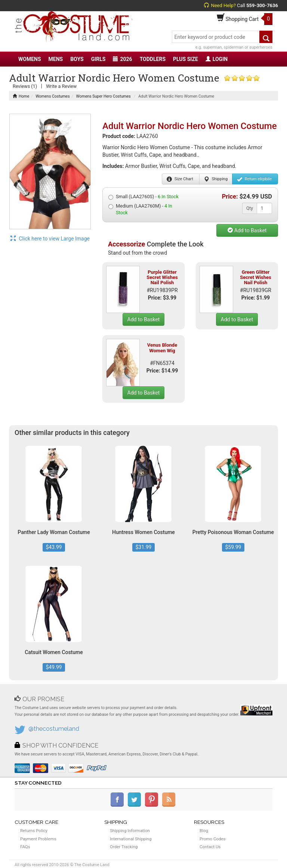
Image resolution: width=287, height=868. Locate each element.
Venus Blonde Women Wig (162, 348)
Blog (204, 831)
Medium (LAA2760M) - (140, 209)
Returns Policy (34, 831)
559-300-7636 (262, 5)
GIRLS (98, 59)
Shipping (216, 179)
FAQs (25, 847)
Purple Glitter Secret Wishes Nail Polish (162, 277)
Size (180, 179)
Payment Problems (38, 839)
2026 (122, 59)
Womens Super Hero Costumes (104, 96)
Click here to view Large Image (50, 239)
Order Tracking (124, 847)
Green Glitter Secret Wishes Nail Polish (256, 277)
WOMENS (30, 59)
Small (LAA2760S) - (143, 197)
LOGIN (217, 59)
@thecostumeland (54, 729)
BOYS (77, 59)
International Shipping (131, 839)
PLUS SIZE (186, 59)
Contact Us (210, 847)
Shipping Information (130, 831)
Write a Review (61, 86)
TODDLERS (153, 59)
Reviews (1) (25, 86)
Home (21, 96)
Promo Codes (212, 839)
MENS (56, 59)
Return (254, 179)
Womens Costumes (53, 96)
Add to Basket (247, 230)
